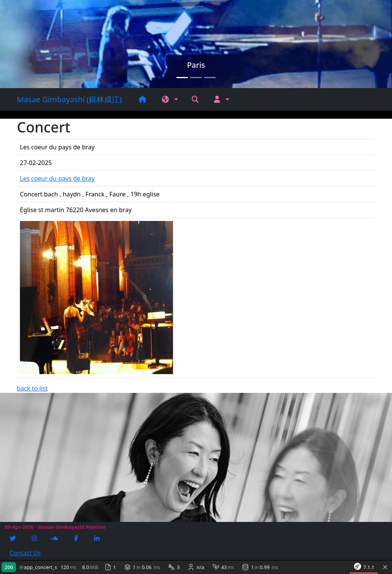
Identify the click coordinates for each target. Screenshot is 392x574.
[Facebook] (77, 538)
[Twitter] (13, 538)
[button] (170, 99)
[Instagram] (35, 538)
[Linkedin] (98, 538)
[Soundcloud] (55, 538)
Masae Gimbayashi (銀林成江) (69, 99)
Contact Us (25, 553)
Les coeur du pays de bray (57, 178)
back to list (32, 388)
